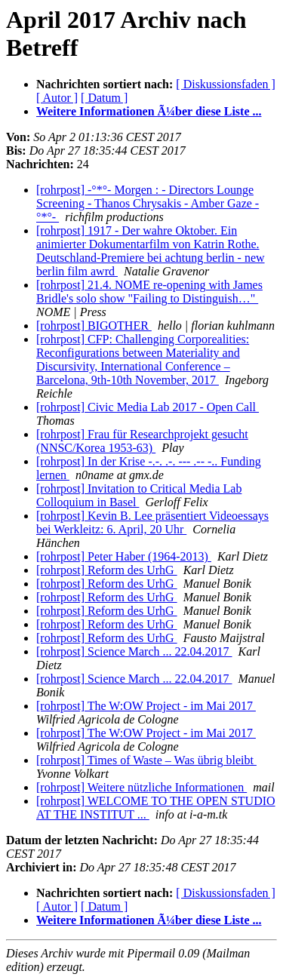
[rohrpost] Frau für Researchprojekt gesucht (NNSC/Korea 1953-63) (142, 441)
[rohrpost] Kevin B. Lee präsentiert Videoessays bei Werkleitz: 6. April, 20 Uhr (152, 522)
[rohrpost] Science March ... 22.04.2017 (134, 651)
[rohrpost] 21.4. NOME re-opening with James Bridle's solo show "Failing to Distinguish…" (149, 292)
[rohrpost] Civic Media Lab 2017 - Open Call (148, 407)
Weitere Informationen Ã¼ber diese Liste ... (149, 111)
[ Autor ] (57, 98)
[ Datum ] (104, 98)
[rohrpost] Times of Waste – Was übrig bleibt (146, 760)
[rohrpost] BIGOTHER (94, 326)
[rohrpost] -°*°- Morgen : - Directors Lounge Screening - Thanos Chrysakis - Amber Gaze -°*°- (148, 203)
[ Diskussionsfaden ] (226, 84)
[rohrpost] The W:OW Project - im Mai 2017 (146, 706)
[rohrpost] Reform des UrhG (107, 570)
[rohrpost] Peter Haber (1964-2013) (124, 556)
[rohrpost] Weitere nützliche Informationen (141, 787)
